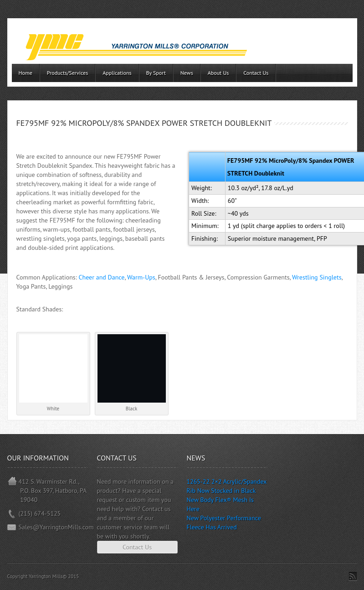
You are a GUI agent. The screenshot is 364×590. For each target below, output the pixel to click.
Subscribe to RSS (353, 576)
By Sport (156, 73)
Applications (117, 73)
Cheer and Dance (102, 277)
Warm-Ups (141, 277)
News (187, 73)
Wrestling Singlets (317, 277)
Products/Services (67, 73)
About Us (218, 73)
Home (26, 73)
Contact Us (256, 73)
